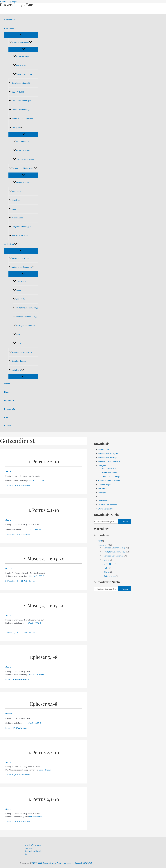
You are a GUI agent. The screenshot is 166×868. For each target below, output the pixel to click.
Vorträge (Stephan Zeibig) (25, 317)
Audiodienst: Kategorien (22, 267)
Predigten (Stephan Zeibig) (25, 308)
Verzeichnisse (16, 218)
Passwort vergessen (23, 74)
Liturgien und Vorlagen (20, 227)
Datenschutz (9, 409)
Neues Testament (22, 150)
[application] (15, 28)
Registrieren (19, 65)
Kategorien (103, 545)
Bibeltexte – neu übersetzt (21, 118)
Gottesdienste (20, 281)
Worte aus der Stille (18, 236)
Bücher (17, 343)
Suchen (7, 384)
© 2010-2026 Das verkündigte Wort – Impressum (52, 863)
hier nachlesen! (45, 770)
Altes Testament (21, 141)
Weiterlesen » (18, 486)
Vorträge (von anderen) (24, 326)
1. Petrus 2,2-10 (44, 461)
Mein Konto (16, 370)
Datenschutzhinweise (34, 851)
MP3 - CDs (108, 564)
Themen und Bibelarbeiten (23, 168)
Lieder (13, 209)
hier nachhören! (36, 817)
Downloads (10, 28)
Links (6, 392)
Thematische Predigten (24, 159)
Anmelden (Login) (22, 56)
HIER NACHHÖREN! (33, 529)
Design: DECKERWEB (83, 863)
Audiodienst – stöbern (19, 258)
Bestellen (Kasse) (17, 361)
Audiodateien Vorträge (20, 110)
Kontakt (8, 426)
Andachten (15, 191)
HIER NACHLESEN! (36, 481)
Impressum (9, 400)
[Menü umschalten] (21, 35)
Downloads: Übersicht (19, 83)
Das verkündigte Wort (17, 4)
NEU (100, 541)
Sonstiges (14, 200)
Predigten (16, 127)
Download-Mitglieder (20, 42)
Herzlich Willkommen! (33, 845)
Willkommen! (10, 20)
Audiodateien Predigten (20, 101)
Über (6, 417)
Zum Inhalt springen (8, 1)
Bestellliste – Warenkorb (20, 352)
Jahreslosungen (21, 182)
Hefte (17, 334)
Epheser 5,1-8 (44, 657)
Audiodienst (11, 244)
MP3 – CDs (19, 299)
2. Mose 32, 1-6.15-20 (44, 559)
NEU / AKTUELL (17, 92)
